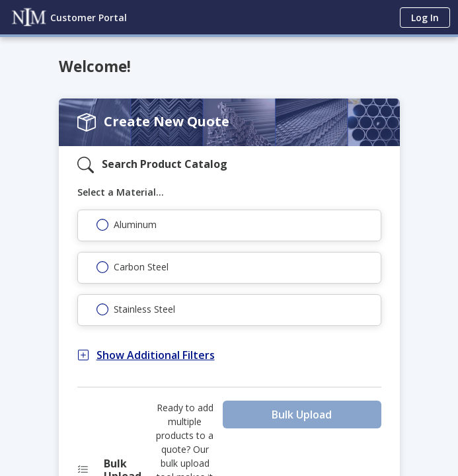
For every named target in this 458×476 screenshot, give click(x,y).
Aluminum (135, 224)
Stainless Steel (144, 309)
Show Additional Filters (146, 355)
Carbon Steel (141, 267)
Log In (425, 18)
